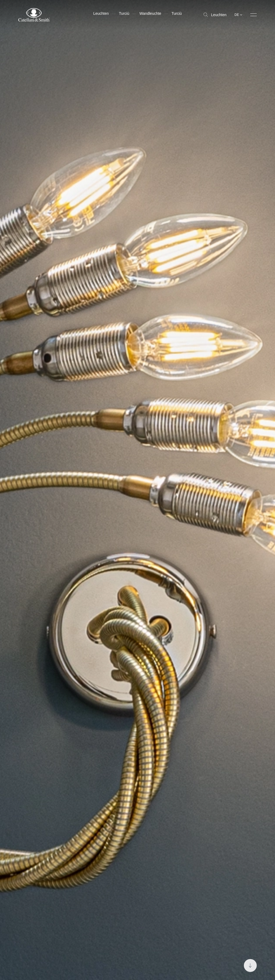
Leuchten (215, 15)
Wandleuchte (150, 13)
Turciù (124, 13)
